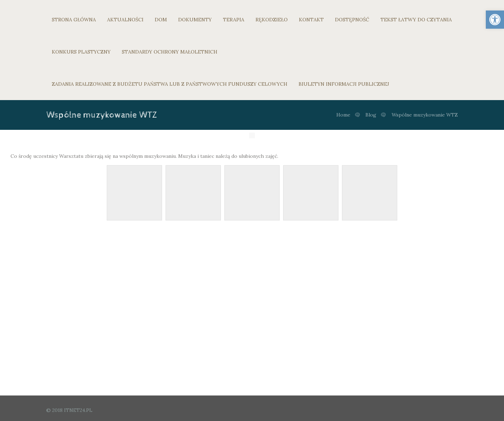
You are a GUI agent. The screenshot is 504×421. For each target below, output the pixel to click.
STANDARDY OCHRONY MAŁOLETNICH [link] (170, 52)
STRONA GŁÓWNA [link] (74, 20)
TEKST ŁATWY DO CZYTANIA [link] (416, 20)
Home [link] (343, 115)
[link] (495, 20)
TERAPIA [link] (234, 20)
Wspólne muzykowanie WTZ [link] (425, 115)
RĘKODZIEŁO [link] (272, 20)
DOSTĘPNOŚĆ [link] (352, 20)
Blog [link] (371, 115)
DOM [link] (161, 20)
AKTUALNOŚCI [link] (125, 20)
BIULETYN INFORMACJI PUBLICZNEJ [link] (344, 84)
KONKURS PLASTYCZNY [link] (81, 52)
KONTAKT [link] (311, 20)
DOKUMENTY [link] (195, 20)
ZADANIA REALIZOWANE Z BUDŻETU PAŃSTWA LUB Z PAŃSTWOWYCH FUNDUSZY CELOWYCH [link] (170, 84)
